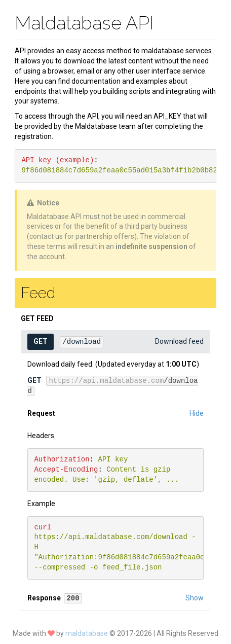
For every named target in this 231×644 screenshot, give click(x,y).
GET (41, 341)
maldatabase (87, 633)
